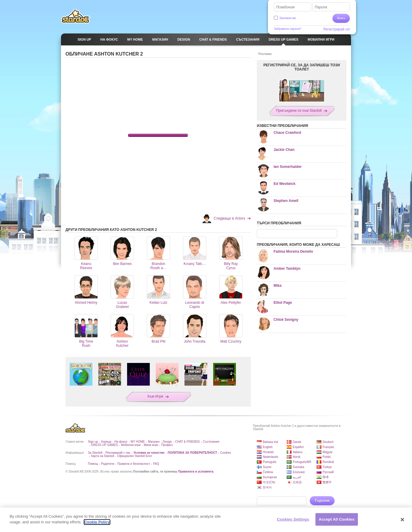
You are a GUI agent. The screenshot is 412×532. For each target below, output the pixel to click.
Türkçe (327, 467)
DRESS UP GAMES (104, 445)
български (270, 477)
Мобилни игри (131, 445)
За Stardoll (95, 453)
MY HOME (138, 442)
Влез (341, 18)
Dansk (297, 442)
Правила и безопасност (133, 464)
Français (328, 447)
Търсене (322, 501)
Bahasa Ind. (271, 442)
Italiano (297, 452)
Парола (321, 7)
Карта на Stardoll (102, 456)
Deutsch (328, 442)
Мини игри (151, 445)
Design (167, 442)
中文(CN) (269, 482)
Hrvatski (268, 452)
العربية (297, 477)
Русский (328, 472)
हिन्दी (326, 477)
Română (328, 462)
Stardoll (76, 16)
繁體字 (327, 482)
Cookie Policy (97, 522)
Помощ (93, 464)
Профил (167, 445)
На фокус (121, 442)
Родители (108, 464)
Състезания (211, 442)
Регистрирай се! (337, 29)
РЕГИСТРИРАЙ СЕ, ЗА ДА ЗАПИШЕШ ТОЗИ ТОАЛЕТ (302, 67)
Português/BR (302, 462)
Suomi (267, 467)
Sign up (93, 442)
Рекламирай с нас (118, 453)
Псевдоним (285, 7)
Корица (106, 442)
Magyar (328, 452)
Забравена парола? (288, 29)
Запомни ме (288, 18)
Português (270, 462)
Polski (327, 457)
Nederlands (270, 457)
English (268, 447)
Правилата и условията (196, 472)
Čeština (268, 472)
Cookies (226, 453)
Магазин (154, 442)
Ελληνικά (299, 472)
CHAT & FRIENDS (187, 442)
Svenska (298, 467)
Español (298, 447)
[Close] (402, 520)
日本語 (297, 482)
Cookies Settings (293, 519)
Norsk (297, 457)
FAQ (156, 464)
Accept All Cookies (337, 519)
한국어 (267, 487)
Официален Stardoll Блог (135, 456)
